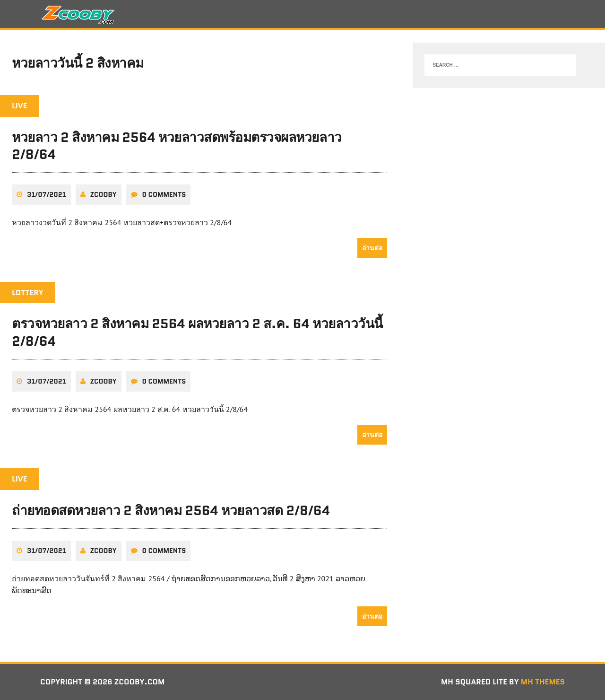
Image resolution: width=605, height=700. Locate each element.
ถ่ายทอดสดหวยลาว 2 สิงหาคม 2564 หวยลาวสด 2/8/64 (171, 510)
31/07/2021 (47, 194)
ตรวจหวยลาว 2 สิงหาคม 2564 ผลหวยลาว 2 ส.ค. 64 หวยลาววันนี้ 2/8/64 (197, 332)
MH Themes (543, 682)
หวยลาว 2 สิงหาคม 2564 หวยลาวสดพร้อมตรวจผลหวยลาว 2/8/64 (177, 146)
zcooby (104, 194)
